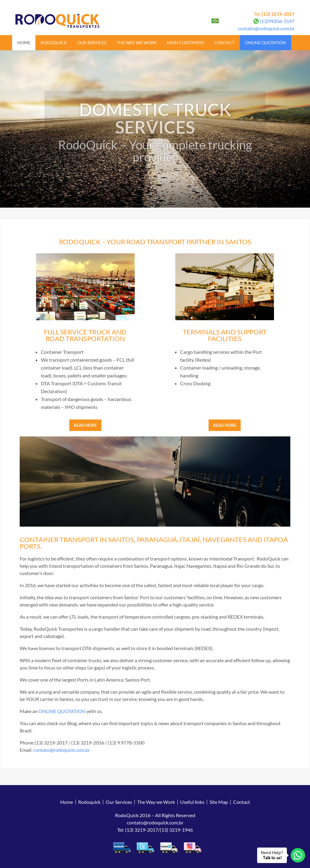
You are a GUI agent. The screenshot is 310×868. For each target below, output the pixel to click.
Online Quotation (265, 43)
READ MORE (85, 425)
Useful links (192, 802)
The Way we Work (137, 43)
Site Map (219, 802)
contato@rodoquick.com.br (266, 28)
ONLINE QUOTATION (62, 711)
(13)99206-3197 (277, 21)
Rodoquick (54, 43)
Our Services (92, 43)
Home (24, 43)
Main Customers (185, 43)
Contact (224, 43)
